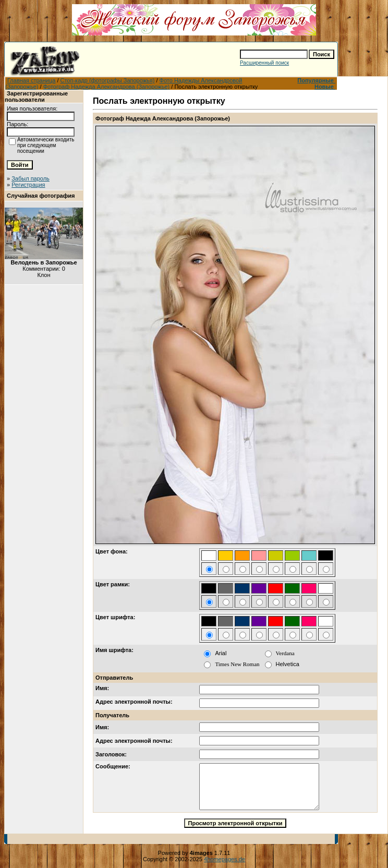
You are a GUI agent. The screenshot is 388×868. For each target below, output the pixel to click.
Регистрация (28, 185)
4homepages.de (225, 859)
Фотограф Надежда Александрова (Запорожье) (107, 87)
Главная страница (31, 80)
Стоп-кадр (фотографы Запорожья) (108, 80)
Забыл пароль (31, 178)
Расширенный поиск (264, 63)
